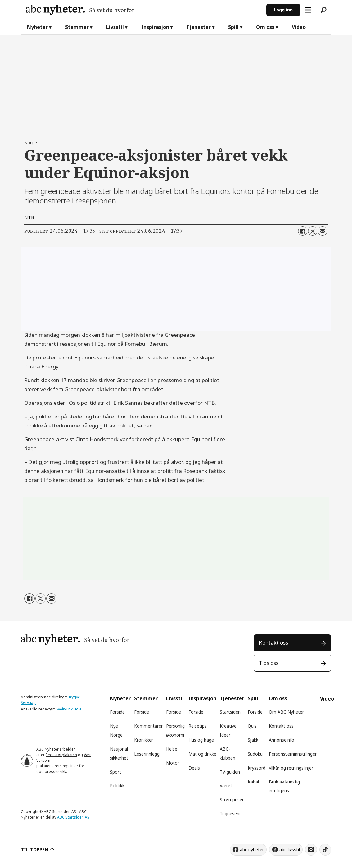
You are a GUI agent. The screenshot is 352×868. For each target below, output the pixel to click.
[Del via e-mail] (323, 231)
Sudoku (255, 754)
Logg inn (283, 10)
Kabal (253, 782)
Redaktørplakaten (61, 755)
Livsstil (115, 27)
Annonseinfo (282, 740)
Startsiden (230, 712)
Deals (194, 768)
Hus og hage (201, 740)
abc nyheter (252, 850)
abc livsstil (290, 850)
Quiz (252, 726)
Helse (172, 749)
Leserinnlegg (147, 754)
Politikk (117, 786)
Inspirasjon (155, 27)
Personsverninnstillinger (293, 754)
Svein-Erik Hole (69, 709)
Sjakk (253, 740)
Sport (115, 772)
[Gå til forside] (80, 10)
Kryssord (257, 768)
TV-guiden (230, 772)
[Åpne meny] (308, 10)
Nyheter (37, 27)
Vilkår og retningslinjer (291, 768)
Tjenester (199, 27)
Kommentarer (148, 726)
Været (226, 786)
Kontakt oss (273, 643)
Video (299, 27)
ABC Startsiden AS (73, 817)
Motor (173, 763)
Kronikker (144, 740)
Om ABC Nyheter (286, 712)
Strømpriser (232, 799)
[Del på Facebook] (303, 231)
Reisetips (198, 726)
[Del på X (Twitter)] (313, 231)
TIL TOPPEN (34, 850)
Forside (117, 712)
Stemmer (77, 27)
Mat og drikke (202, 754)
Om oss (265, 27)
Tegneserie (231, 813)
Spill (233, 27)
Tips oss (269, 663)
